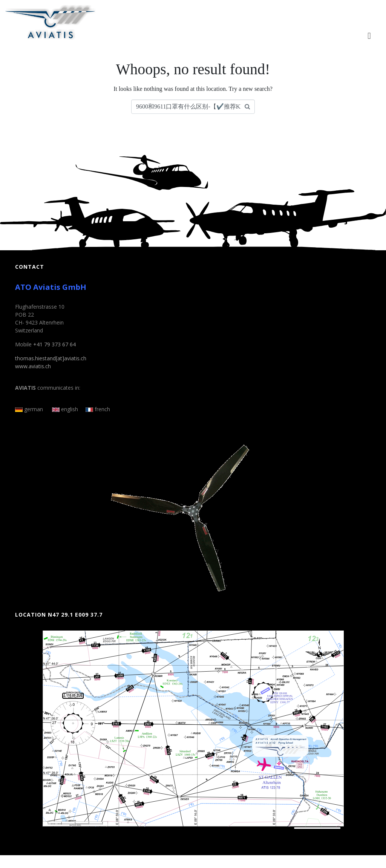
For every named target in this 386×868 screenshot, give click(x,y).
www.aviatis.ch (33, 366)
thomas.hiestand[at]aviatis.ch (51, 358)
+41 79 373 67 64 (54, 344)
